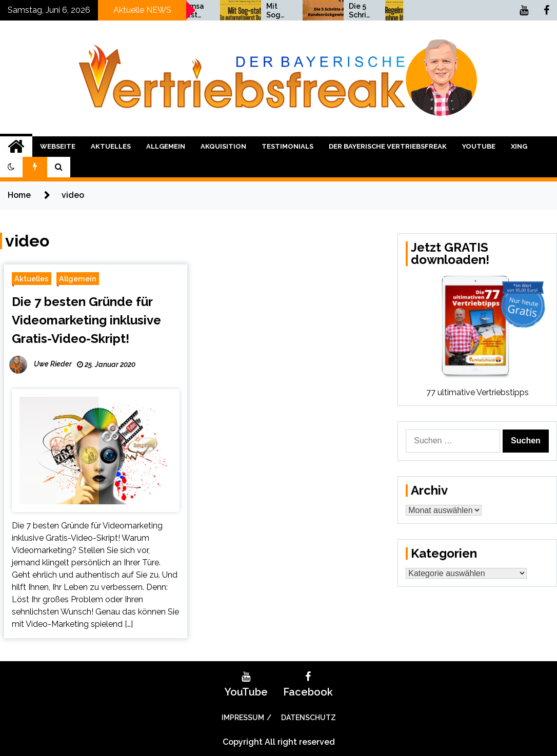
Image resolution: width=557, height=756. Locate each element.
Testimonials (287, 146)
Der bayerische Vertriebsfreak (388, 146)
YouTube (479, 146)
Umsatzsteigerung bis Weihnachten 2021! (253, 11)
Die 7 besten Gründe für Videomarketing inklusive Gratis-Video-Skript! (86, 320)
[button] (11, 167)
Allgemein (166, 146)
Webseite (58, 146)
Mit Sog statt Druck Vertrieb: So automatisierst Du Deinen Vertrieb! (335, 11)
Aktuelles (111, 146)
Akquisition (223, 146)
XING (519, 146)
